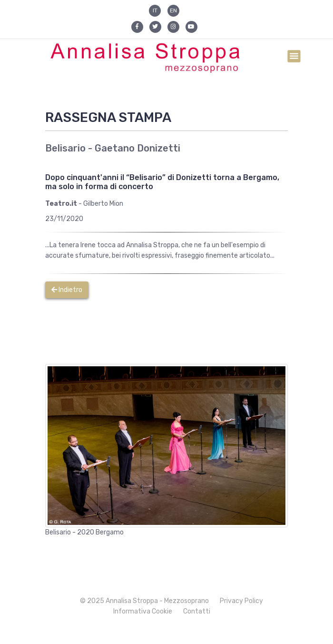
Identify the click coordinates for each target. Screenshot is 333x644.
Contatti (197, 611)
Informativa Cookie (143, 611)
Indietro (67, 290)
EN (173, 10)
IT (155, 10)
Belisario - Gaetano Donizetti (113, 148)
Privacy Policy (241, 601)
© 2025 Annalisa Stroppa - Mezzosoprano (144, 601)
